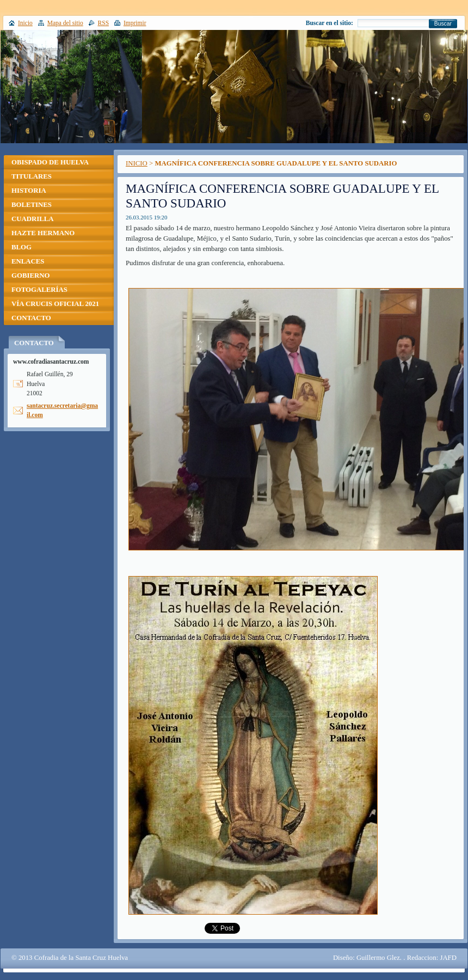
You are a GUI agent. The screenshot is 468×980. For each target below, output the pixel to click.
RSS (104, 23)
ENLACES (28, 261)
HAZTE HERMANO (43, 233)
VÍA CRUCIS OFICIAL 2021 (55, 304)
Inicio (25, 23)
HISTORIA (29, 191)
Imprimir (135, 23)
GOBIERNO (30, 275)
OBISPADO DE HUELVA (50, 162)
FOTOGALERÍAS (39, 290)
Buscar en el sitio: (330, 23)
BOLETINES (32, 205)
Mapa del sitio (65, 23)
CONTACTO (31, 318)
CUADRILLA (33, 219)
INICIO (137, 163)
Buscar (443, 24)
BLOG (21, 247)
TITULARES (32, 176)
